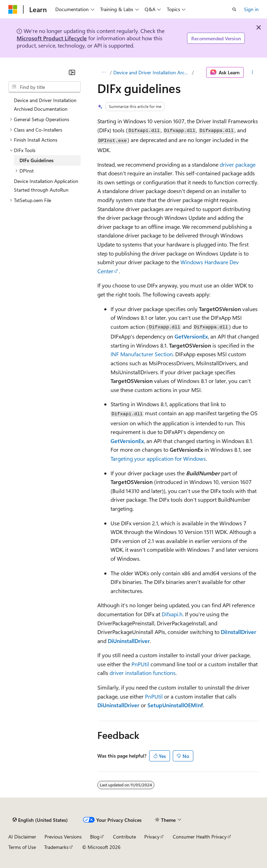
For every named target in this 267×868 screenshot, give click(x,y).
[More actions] (253, 73)
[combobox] (44, 87)
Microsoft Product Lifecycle (52, 38)
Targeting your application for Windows (158, 458)
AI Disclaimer (22, 837)
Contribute (124, 837)
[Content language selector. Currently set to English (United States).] (40, 820)
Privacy (152, 837)
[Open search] (234, 9)
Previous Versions (63, 837)
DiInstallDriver (238, 632)
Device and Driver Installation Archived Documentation (152, 72)
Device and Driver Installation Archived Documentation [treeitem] (45, 105)
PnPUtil (140, 664)
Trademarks (56, 847)
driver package (238, 164)
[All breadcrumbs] (103, 73)
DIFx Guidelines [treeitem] (37, 160)
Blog (95, 837)
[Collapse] (72, 72)
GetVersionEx (191, 336)
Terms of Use (22, 847)
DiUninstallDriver (129, 641)
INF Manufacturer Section (142, 354)
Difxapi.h (172, 614)
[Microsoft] (13, 9)
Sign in (251, 9)
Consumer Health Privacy (200, 837)
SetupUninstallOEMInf (175, 705)
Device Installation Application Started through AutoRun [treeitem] (46, 186)
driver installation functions (143, 673)
